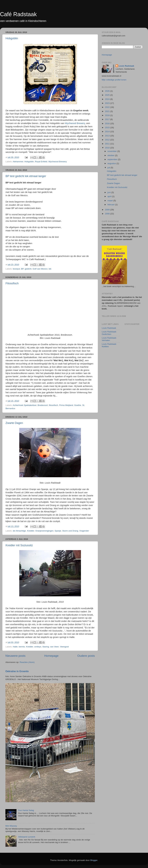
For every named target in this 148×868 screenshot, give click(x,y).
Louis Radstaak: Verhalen (109, 339)
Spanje (58, 531)
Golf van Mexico (40, 269)
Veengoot (64, 647)
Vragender (84, 531)
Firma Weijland (66, 405)
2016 (108, 124)
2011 (108, 144)
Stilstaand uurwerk (27, 837)
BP (22, 269)
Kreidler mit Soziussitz (19, 545)
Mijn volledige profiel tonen (114, 80)
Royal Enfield (41, 162)
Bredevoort (43, 405)
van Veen (54, 647)
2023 (108, 103)
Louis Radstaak (126, 66)
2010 (108, 148)
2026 (108, 91)
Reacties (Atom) (27, 662)
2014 (108, 132)
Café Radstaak (18, 14)
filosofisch (53, 405)
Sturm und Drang (70, 531)
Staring (46, 647)
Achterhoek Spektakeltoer (25, 405)
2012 (108, 140)
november (112, 151)
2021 (108, 111)
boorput (16, 269)
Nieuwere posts (15, 656)
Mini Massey (11, 826)
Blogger (94, 860)
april (110, 196)
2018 (108, 115)
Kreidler (31, 531)
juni (109, 192)
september (113, 159)
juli (109, 168)
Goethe (78, 405)
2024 (108, 99)
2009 (108, 210)
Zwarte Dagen (14, 423)
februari (111, 205)
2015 (108, 128)
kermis (22, 647)
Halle (15, 647)
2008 (108, 214)
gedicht (28, 269)
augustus (112, 163)
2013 (108, 136)
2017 (108, 119)
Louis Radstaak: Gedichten (109, 333)
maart (110, 201)
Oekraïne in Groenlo (17, 671)
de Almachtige (19, 531)
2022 (108, 107)
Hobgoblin (12, 38)
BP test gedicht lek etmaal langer (26, 176)
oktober (111, 155)
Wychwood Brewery (75, 123)
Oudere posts (86, 656)
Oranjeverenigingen (44, 531)
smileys (38, 647)
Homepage (51, 656)
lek (50, 269)
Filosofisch (12, 283)
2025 (108, 95)
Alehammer (18, 162)
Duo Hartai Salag (26, 810)
